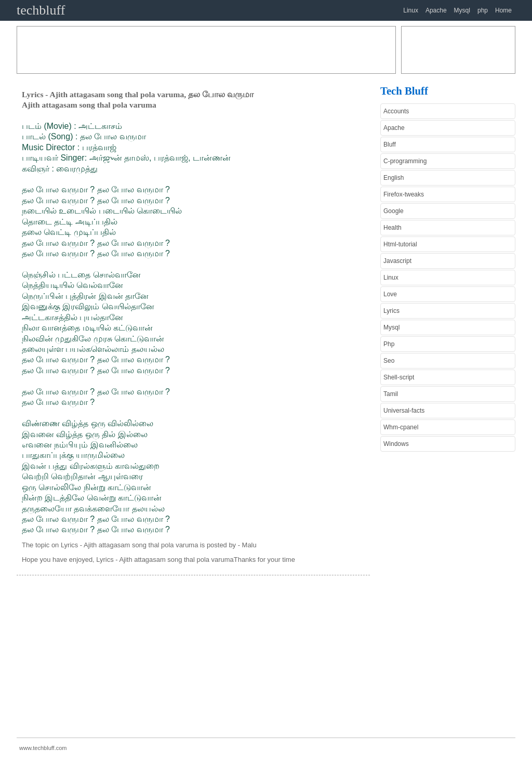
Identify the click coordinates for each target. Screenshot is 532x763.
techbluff (41, 10)
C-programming (405, 161)
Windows (396, 444)
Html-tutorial (400, 244)
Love (390, 294)
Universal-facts (404, 411)
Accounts (396, 111)
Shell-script (399, 377)
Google (394, 211)
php (483, 10)
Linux (411, 10)
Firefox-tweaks (404, 194)
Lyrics (391, 311)
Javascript (397, 261)
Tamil (391, 394)
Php (389, 344)
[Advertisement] (206, 50)
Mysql (462, 10)
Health (393, 228)
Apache (436, 10)
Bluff (390, 144)
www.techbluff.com (43, 748)
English (394, 178)
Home (503, 10)
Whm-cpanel (401, 427)
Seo (389, 361)
